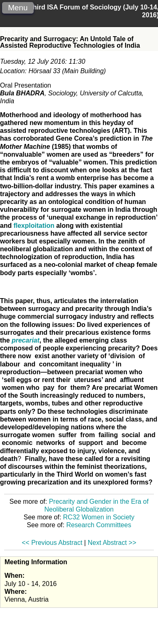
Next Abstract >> (112, 543)
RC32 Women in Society (99, 517)
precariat (25, 340)
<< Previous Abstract (52, 543)
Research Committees (98, 525)
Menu (18, 8)
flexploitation (34, 226)
